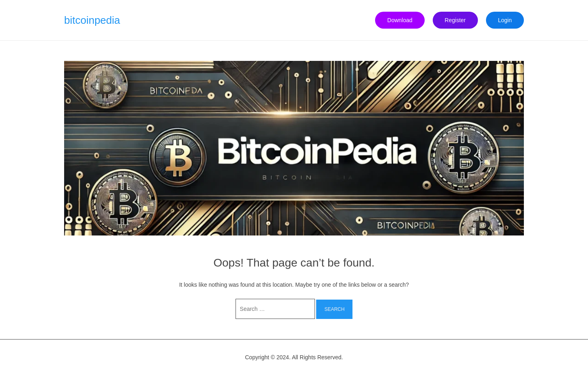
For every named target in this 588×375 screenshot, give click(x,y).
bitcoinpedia (92, 20)
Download (400, 20)
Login (505, 20)
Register (455, 20)
